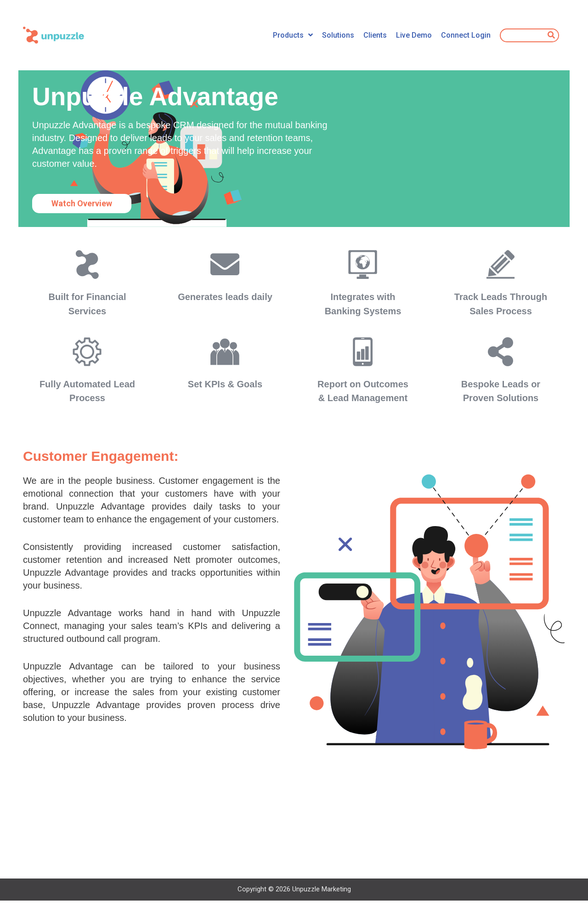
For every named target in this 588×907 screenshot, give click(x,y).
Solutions (338, 35)
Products (293, 35)
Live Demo (414, 35)
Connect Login (466, 35)
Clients (375, 35)
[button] (82, 204)
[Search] (551, 35)
